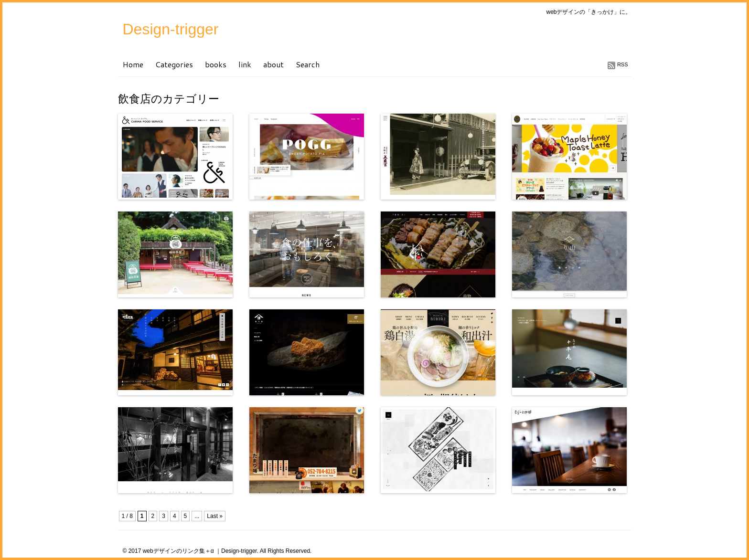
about (273, 64)
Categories (174, 64)
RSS (623, 64)
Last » (215, 516)
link (245, 64)
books (216, 64)
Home (133, 64)
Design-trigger (171, 29)
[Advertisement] (230, 509)
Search (308, 64)
